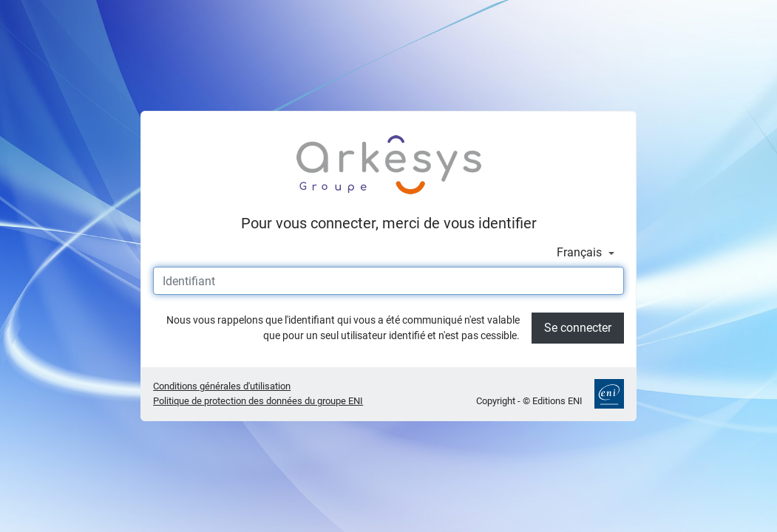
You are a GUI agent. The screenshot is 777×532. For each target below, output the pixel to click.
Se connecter (578, 328)
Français (581, 252)
